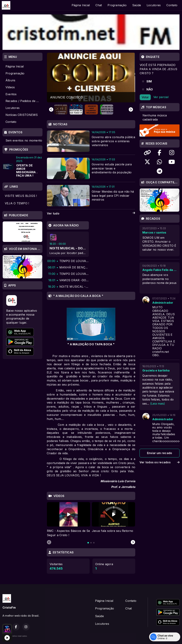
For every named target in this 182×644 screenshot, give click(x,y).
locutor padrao (77, 253)
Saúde (137, 5)
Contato (172, 5)
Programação (117, 5)
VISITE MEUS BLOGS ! (21, 196)
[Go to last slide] (51, 109)
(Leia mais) (158, 404)
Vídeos (10, 87)
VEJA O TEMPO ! (17, 203)
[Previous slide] (49, 542)
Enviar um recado (160, 453)
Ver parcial (161, 97)
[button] (61, 109)
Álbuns (10, 80)
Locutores (154, 5)
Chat (99, 5)
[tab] (88, 543)
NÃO (150, 89)
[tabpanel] (69, 520)
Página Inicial (81, 5)
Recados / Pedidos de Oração (24, 101)
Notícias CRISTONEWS (22, 115)
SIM (149, 81)
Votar (145, 97)
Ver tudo (91, 214)
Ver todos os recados (160, 462)
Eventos (11, 94)
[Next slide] (131, 109)
